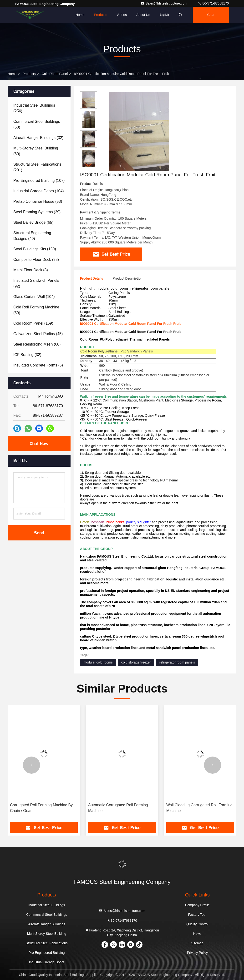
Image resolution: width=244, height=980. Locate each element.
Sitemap (197, 943)
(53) (38, 201)
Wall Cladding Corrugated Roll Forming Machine (199, 808)
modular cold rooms (98, 662)
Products (100, 15)
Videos (122, 15)
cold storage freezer (136, 662)
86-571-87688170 (213, 3)
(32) (38, 138)
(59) (36, 310)
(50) (37, 124)
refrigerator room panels (177, 662)
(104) (39, 191)
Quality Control (197, 924)
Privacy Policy (197, 953)
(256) (34, 108)
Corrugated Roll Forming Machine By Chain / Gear (41, 808)
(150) (35, 249)
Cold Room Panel (55, 74)
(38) (36, 260)
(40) (32, 236)
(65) (33, 222)
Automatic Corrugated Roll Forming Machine (118, 808)
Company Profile (197, 905)
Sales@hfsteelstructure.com (164, 3)
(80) (36, 151)
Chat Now (39, 444)
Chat (211, 15)
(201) (37, 167)
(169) (33, 323)
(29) (37, 212)
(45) (38, 334)
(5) (38, 365)
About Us (143, 15)
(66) (37, 344)
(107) (39, 181)
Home (80, 15)
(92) (36, 283)
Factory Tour (197, 915)
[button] (89, 165)
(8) (31, 270)
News (197, 934)
